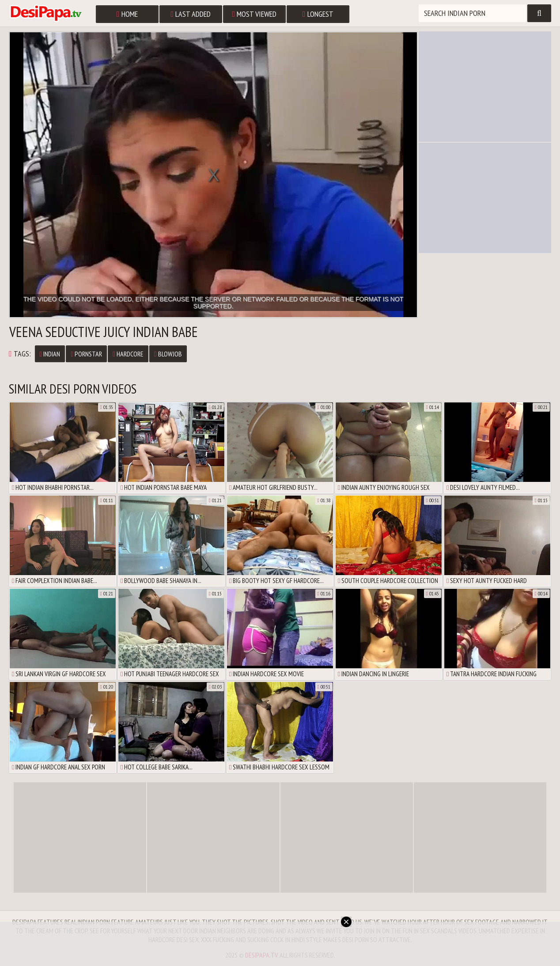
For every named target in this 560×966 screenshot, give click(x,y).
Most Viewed (255, 14)
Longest (318, 14)
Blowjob (168, 354)
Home (127, 14)
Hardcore (128, 354)
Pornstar (86, 354)
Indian (50, 354)
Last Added (191, 14)
